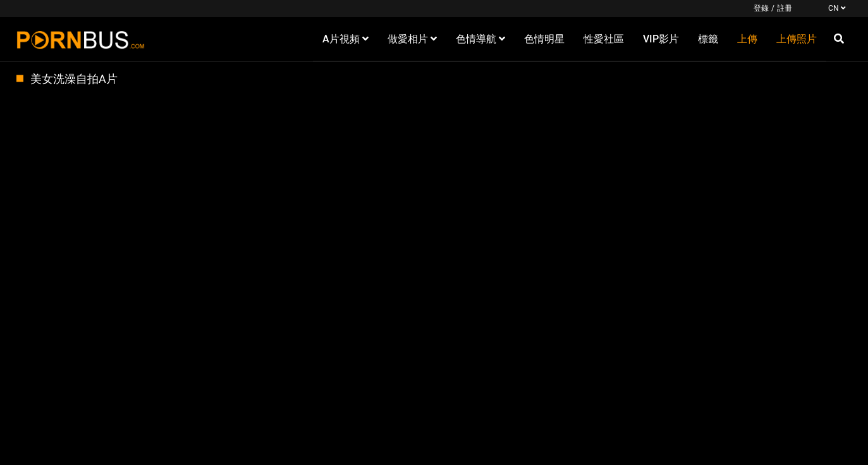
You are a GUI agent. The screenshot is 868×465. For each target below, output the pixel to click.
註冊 (785, 8)
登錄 (761, 8)
